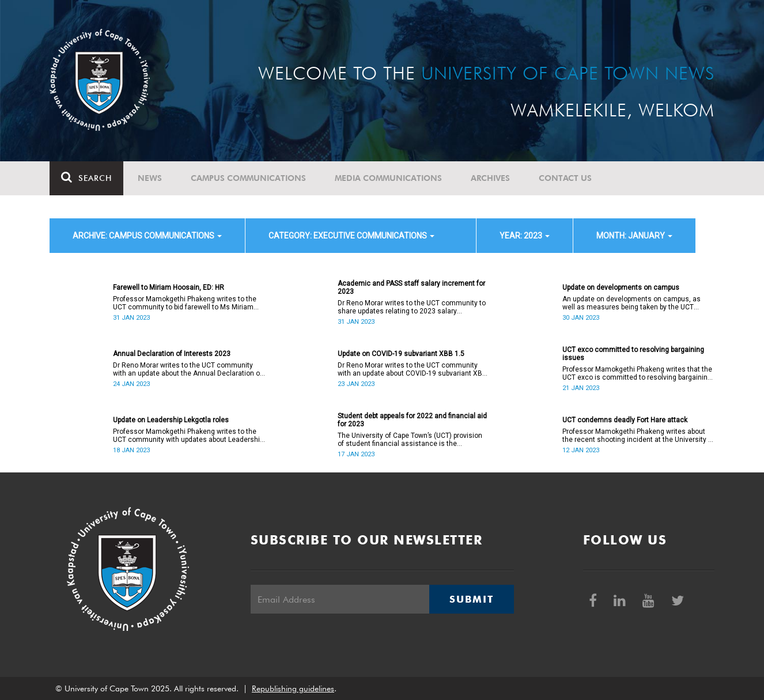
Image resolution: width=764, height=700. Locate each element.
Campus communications (248, 178)
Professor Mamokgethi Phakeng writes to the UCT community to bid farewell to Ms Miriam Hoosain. (185, 303)
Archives (490, 178)
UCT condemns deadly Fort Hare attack (625, 420)
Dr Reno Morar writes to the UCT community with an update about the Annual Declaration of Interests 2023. (188, 369)
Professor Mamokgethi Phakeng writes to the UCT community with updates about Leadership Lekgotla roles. (188, 436)
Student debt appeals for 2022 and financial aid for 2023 (412, 420)
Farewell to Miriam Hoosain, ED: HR (169, 287)
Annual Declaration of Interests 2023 (172, 354)
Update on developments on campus (621, 287)
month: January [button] (634, 236)
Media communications (388, 178)
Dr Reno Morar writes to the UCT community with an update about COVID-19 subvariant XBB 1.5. (412, 369)
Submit (471, 599)
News (150, 178)
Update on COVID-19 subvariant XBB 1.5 (401, 354)
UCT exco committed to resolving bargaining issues (633, 354)
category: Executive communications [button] (351, 236)
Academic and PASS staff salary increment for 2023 (411, 287)
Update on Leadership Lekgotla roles (171, 420)
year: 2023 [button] (525, 236)
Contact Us (565, 178)
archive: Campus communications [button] (147, 236)
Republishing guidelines (293, 688)
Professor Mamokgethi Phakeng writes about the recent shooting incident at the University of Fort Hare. (638, 436)
